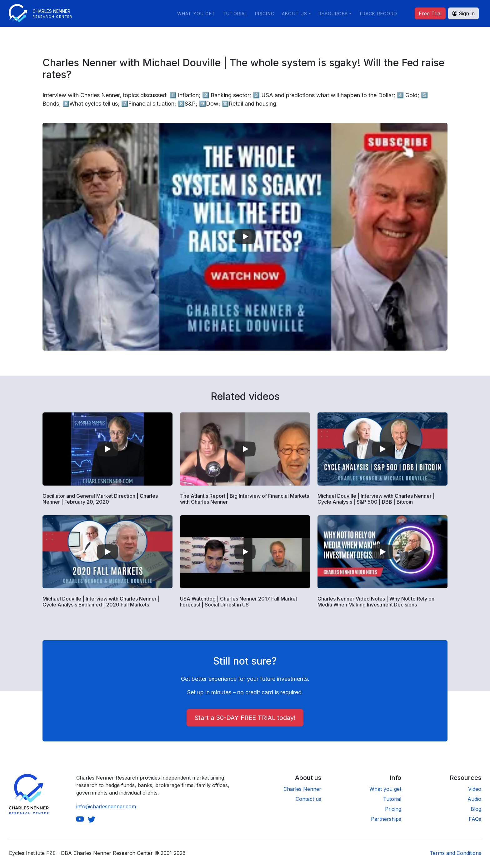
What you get (196, 14)
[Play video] (245, 237)
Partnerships (386, 819)
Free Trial (430, 13)
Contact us (308, 799)
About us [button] (295, 14)
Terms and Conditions (455, 853)
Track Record (378, 14)
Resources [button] (333, 14)
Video (475, 789)
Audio (474, 799)
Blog (476, 809)
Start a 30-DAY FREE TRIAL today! (245, 718)
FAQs (475, 819)
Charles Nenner (302, 789)
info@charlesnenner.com (106, 806)
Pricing (265, 14)
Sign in (463, 13)
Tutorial (235, 14)
